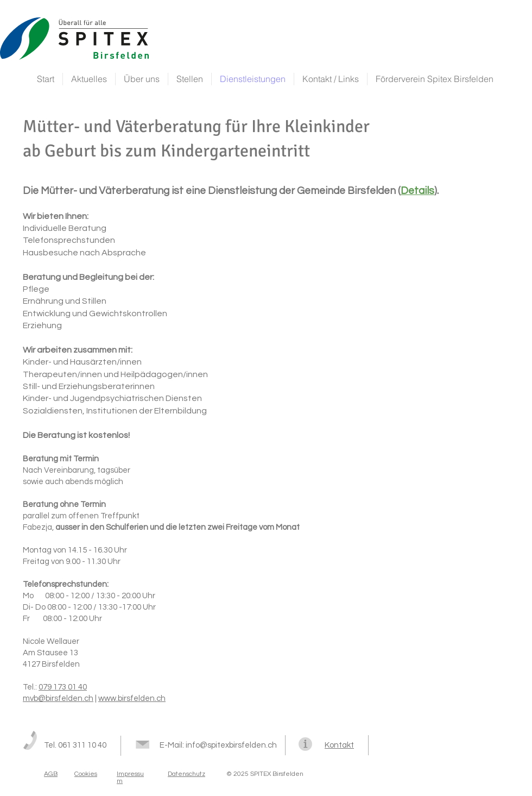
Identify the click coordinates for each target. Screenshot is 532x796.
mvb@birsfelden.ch (58, 698)
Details (417, 191)
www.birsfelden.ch (132, 698)
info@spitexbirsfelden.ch (231, 745)
